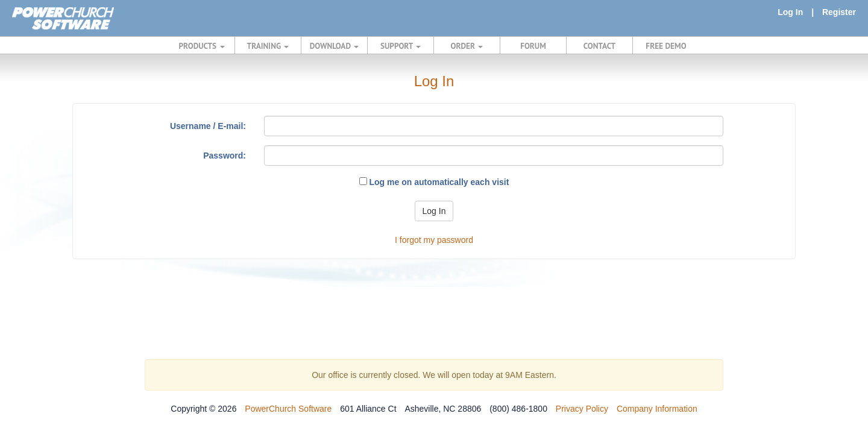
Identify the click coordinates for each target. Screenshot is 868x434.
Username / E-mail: (208, 126)
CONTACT (599, 46)
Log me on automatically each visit (434, 182)
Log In (790, 12)
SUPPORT (401, 46)
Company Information (657, 409)
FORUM (533, 46)
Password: (225, 156)
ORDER (467, 46)
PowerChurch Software (288, 409)
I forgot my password (434, 240)
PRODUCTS (202, 46)
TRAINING (268, 46)
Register (839, 12)
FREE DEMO (666, 46)
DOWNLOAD (334, 46)
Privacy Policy (582, 409)
